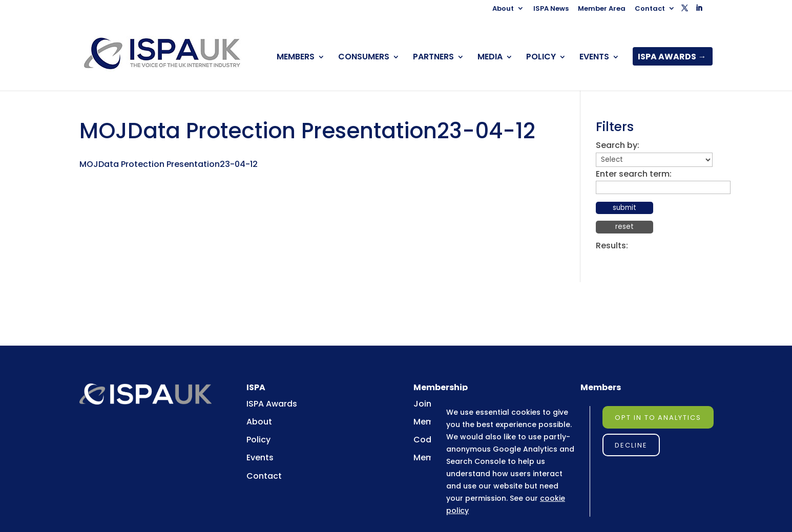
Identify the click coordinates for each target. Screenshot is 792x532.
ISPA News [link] (551, 9)
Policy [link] (258, 440)
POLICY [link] (541, 58)
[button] (685, 11)
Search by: (618, 145)
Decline (631, 445)
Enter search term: (634, 174)
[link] (163, 54)
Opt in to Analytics (658, 418)
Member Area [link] (602, 9)
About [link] (503, 9)
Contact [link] (650, 9)
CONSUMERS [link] (364, 58)
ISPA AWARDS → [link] (672, 58)
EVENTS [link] (594, 58)
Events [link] (260, 457)
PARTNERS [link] (433, 58)
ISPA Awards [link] (272, 404)
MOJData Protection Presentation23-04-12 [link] (169, 164)
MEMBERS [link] (296, 58)
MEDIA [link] (490, 58)
